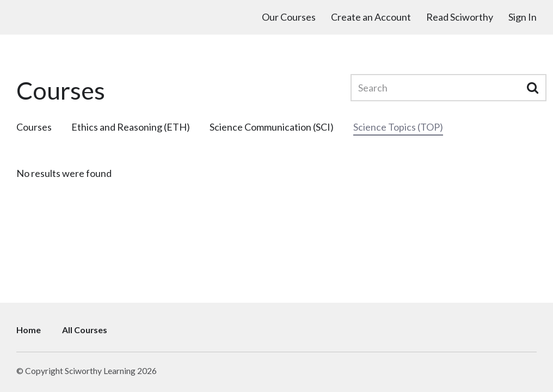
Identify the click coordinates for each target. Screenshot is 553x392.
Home (29, 330)
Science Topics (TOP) (398, 127)
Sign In (523, 17)
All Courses (85, 330)
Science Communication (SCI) (272, 127)
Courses (34, 127)
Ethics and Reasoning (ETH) (131, 127)
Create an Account (371, 17)
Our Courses (289, 17)
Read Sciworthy (460, 17)
